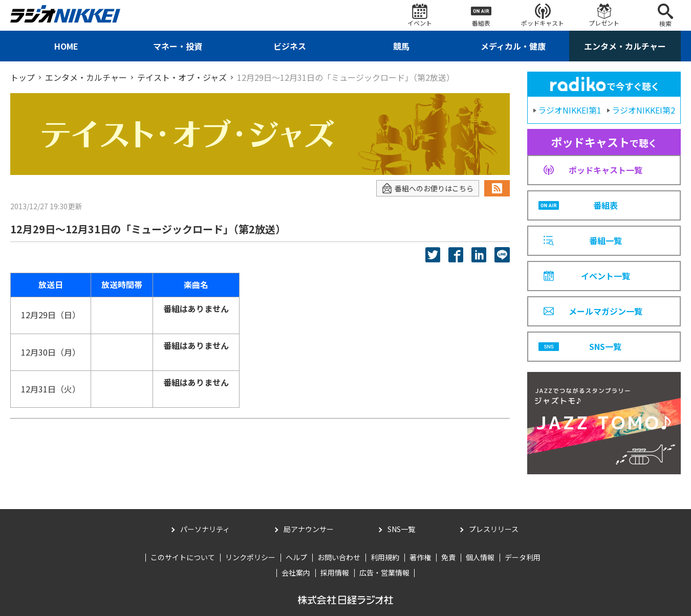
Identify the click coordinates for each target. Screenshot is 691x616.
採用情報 (335, 573)
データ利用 (523, 557)
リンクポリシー (250, 557)
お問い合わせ (339, 557)
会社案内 (296, 573)
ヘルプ (296, 557)
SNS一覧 (401, 529)
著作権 (420, 557)
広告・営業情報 (384, 573)
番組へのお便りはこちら (428, 189)
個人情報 (480, 557)
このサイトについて (183, 557)
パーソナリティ (205, 529)
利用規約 (385, 557)
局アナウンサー (309, 529)
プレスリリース (494, 529)
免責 (448, 557)
